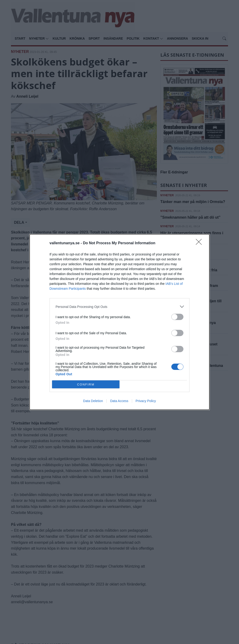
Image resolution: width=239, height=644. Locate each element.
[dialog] (119, 322)
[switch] (177, 317)
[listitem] (119, 307)
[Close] (200, 243)
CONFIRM (86, 384)
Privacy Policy (146, 401)
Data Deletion (93, 401)
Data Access (119, 401)
